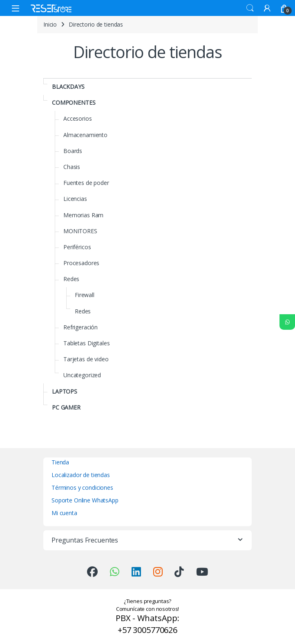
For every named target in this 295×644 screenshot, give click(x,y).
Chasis (72, 167)
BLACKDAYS (68, 87)
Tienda (60, 462)
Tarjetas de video (86, 359)
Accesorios (78, 118)
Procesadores (81, 263)
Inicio (50, 24)
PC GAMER (66, 407)
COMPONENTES (74, 102)
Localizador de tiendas (81, 475)
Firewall (85, 295)
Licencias (75, 199)
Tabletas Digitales (86, 343)
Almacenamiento (85, 135)
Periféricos (77, 247)
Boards (73, 151)
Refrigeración (80, 327)
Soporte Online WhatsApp (85, 500)
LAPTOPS (65, 391)
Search (250, 8)
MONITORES (80, 231)
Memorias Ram (83, 215)
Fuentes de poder (86, 183)
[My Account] (267, 8)
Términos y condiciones (82, 488)
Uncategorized (82, 375)
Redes (71, 279)
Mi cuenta (64, 513)
